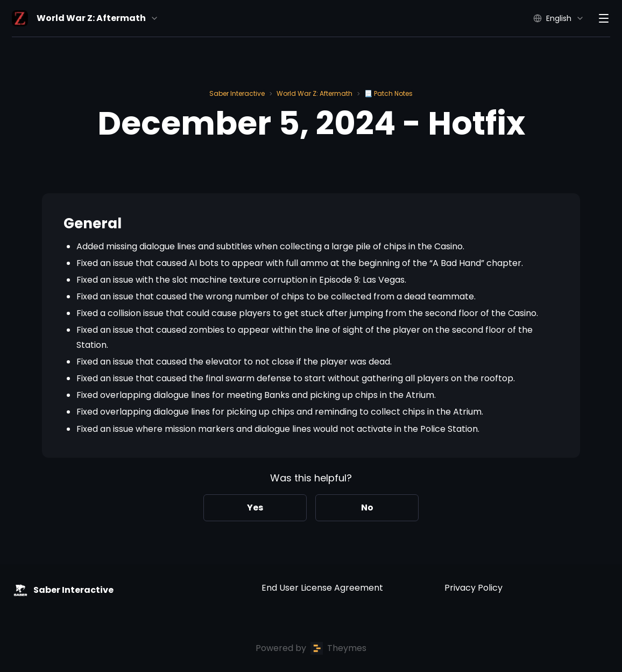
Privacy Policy (473, 588)
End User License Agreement (322, 588)
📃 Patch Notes (388, 93)
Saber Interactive (237, 93)
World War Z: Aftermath (314, 93)
